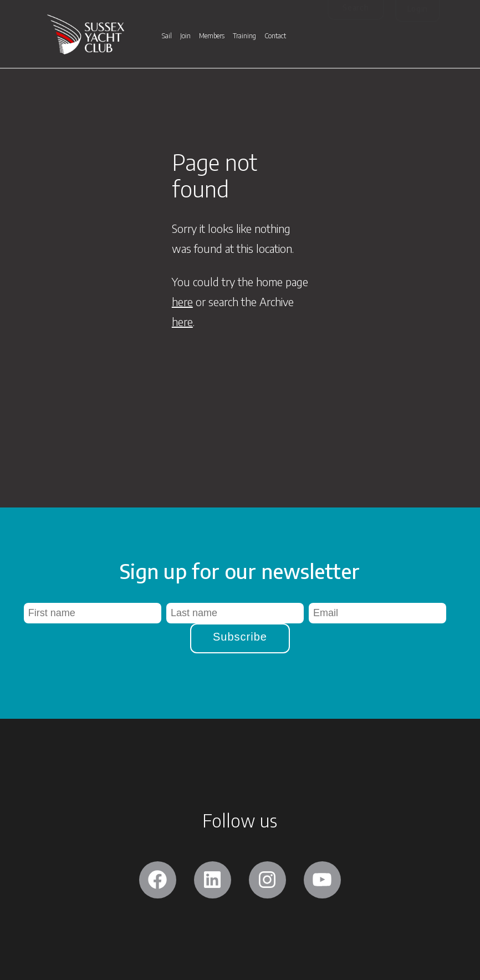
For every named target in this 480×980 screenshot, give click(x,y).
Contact (275, 37)
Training (244, 37)
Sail (167, 37)
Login (418, 9)
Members (212, 37)
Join (185, 37)
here (182, 301)
